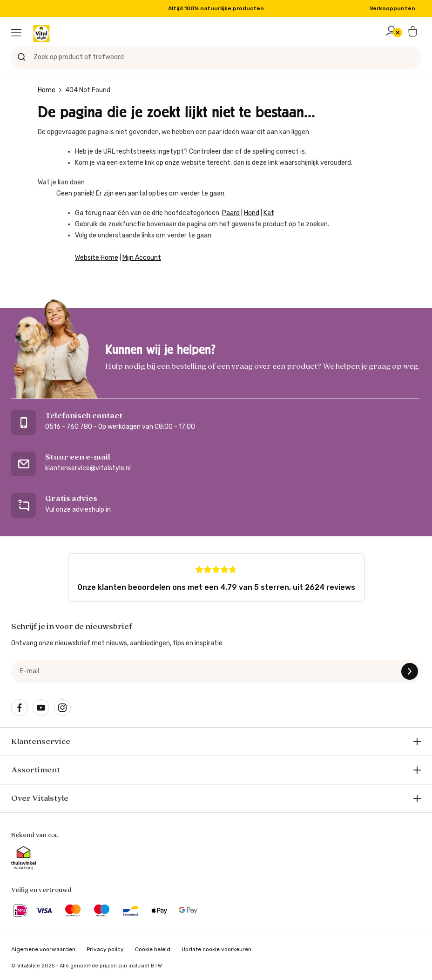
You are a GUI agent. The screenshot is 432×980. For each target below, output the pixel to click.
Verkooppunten (392, 8)
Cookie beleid (153, 949)
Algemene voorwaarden (43, 949)
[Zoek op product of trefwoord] (216, 57)
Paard (231, 213)
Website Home (97, 258)
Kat (269, 213)
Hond (252, 213)
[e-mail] (216, 671)
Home (47, 90)
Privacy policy (105, 949)
